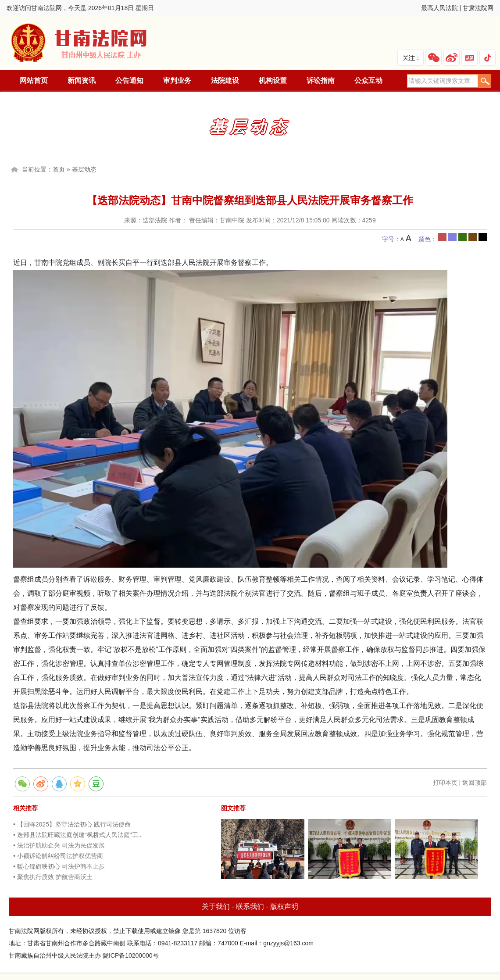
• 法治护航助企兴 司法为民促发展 (59, 845)
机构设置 (273, 80)
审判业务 (177, 80)
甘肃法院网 (478, 8)
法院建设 (225, 80)
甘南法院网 (80, 43)
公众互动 (368, 80)
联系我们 (250, 907)
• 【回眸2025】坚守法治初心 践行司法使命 (72, 824)
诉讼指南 (321, 80)
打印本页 (445, 783)
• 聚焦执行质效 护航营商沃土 (53, 877)
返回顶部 (475, 783)
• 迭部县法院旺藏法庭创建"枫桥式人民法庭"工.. (77, 835)
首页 (59, 169)
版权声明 (284, 907)
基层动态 (84, 169)
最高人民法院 (439, 8)
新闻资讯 (82, 80)
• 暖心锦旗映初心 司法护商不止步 (59, 866)
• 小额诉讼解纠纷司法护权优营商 (58, 856)
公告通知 (129, 80)
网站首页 (34, 80)
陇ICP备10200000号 (131, 955)
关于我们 (216, 907)
